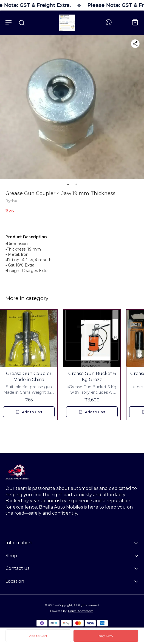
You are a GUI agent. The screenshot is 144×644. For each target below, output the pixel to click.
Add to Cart (38, 636)
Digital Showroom (81, 611)
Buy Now (106, 636)
